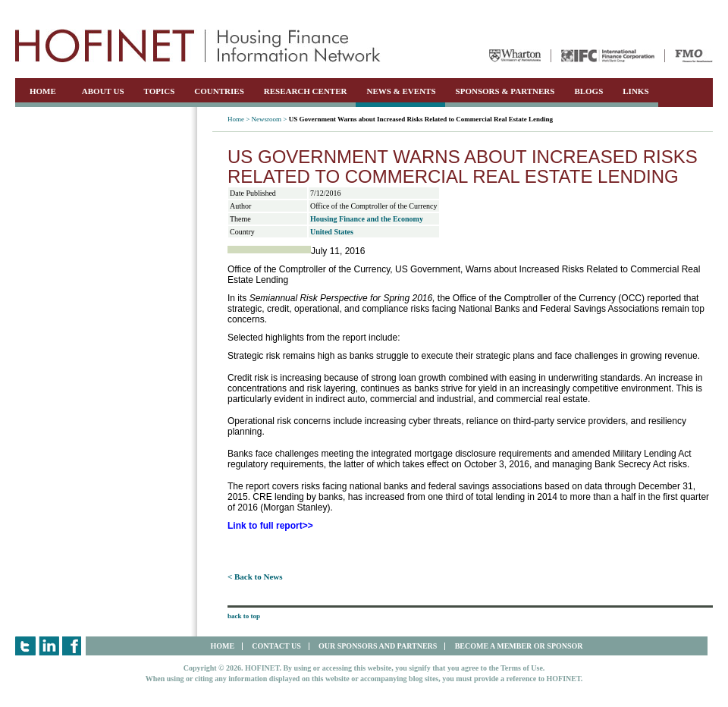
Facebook (72, 646)
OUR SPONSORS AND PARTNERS (378, 646)
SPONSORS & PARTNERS (505, 91)
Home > (238, 119)
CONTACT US (276, 646)
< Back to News (255, 577)
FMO (694, 56)
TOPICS (160, 91)
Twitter (25, 646)
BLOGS (588, 91)
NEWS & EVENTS (401, 91)
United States (332, 232)
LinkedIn (49, 646)
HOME (43, 91)
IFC (608, 56)
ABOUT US (103, 91)
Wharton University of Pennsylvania (515, 56)
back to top (244, 616)
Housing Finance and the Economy (367, 219)
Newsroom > (270, 119)
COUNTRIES (219, 91)
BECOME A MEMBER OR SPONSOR (519, 646)
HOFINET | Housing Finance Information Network (198, 46)
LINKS (635, 91)
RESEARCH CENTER (306, 91)
